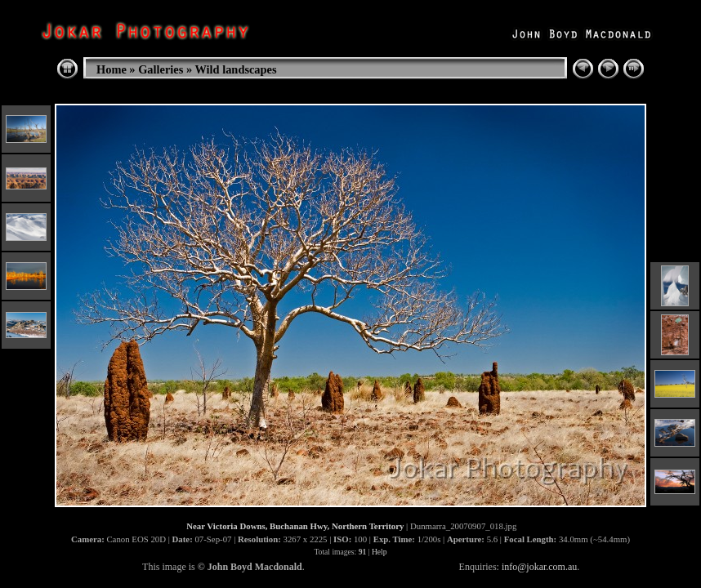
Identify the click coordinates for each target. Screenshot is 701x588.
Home (112, 69)
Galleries (161, 69)
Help (380, 552)
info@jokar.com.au (539, 567)
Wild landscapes (235, 69)
